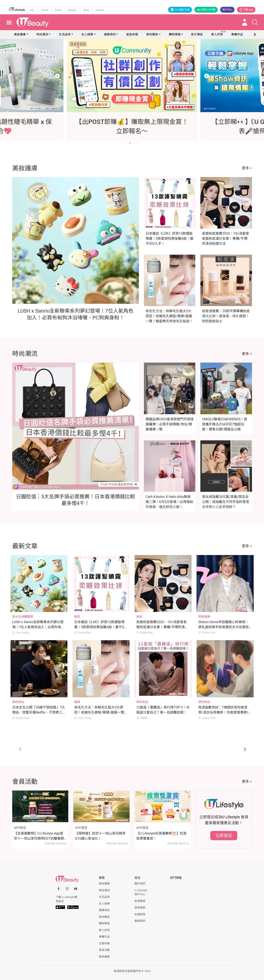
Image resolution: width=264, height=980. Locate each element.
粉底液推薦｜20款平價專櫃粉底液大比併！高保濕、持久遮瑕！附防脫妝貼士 (226, 316)
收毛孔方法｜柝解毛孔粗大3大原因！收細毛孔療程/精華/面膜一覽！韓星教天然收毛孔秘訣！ (169, 316)
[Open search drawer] (255, 22)
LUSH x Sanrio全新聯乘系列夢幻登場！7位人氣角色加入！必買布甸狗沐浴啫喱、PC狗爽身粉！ (38, 627)
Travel (44, 10)
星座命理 (132, 34)
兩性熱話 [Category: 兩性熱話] (18, 702)
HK (32, 10)
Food (58, 10)
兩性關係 (152, 34)
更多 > (247, 168)
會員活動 (104, 950)
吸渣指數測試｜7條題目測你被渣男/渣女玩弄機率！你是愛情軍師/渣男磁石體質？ (225, 712)
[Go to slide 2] (130, 143)
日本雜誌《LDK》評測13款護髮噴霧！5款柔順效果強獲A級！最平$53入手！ (170, 239)
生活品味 (65, 34)
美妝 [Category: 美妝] (139, 617)
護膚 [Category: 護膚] (77, 702)
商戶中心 (227, 10)
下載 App (246, 10)
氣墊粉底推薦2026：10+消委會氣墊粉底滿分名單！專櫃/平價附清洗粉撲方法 (226, 239)
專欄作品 (104, 937)
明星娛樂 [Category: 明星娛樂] (204, 617)
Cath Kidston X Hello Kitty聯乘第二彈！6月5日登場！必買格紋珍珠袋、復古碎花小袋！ (169, 502)
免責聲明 (140, 901)
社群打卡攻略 (206, 10)
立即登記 (224, 836)
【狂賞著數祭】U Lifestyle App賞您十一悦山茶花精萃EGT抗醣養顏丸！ (39, 836)
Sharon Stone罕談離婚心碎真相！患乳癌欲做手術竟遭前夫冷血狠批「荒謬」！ (224, 627)
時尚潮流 (42, 34)
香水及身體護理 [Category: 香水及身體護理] (23, 617)
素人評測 (104, 930)
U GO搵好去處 (180, 10)
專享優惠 (104, 957)
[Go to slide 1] (126, 143)
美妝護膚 (20, 34)
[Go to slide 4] (138, 143)
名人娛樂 (87, 34)
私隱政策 (140, 914)
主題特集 (104, 943)
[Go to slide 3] (134, 143)
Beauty (72, 10)
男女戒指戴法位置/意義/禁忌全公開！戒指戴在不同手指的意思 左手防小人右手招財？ (226, 502)
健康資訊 (110, 34)
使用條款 (140, 908)
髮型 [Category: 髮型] (77, 617)
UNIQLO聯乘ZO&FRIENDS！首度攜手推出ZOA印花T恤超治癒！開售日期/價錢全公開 (225, 424)
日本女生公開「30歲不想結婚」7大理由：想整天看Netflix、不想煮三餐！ (39, 712)
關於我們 (140, 884)
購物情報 (175, 34)
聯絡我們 (140, 921)
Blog (86, 10)
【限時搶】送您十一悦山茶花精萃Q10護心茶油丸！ (100, 836)
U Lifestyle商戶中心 (141, 892)
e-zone (100, 10)
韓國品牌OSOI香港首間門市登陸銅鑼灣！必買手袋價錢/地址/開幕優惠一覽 (170, 424)
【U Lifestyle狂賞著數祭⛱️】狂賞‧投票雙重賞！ (162, 836)
